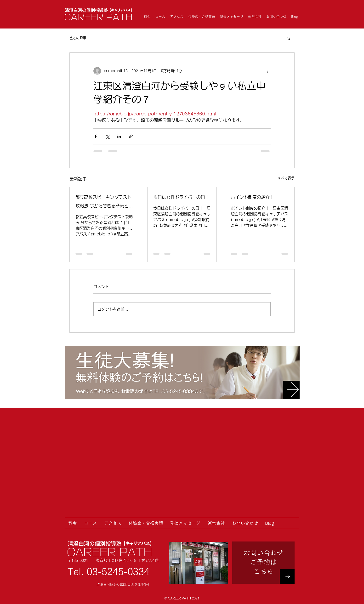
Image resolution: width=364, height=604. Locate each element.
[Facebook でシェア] (96, 136)
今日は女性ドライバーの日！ (181, 197)
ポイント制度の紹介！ (252, 197)
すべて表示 (286, 178)
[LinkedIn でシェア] (119, 136)
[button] (288, 38)
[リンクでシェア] (131, 136)
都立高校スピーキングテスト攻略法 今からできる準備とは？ (103, 202)
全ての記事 (78, 38)
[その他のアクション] (268, 71)
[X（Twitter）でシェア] (107, 136)
